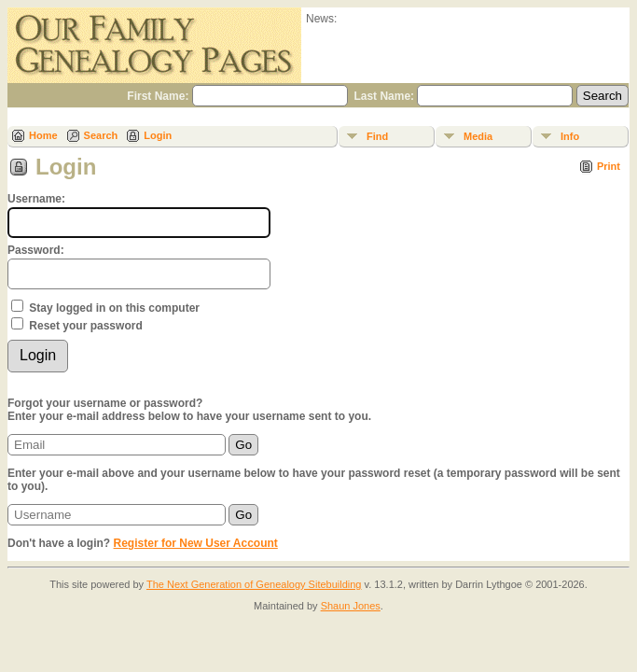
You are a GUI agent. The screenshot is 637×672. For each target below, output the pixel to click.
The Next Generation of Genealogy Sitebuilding (254, 584)
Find (377, 136)
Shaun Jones (351, 606)
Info (570, 136)
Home (43, 135)
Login (158, 135)
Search (101, 135)
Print (609, 166)
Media (478, 136)
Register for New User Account (196, 543)
